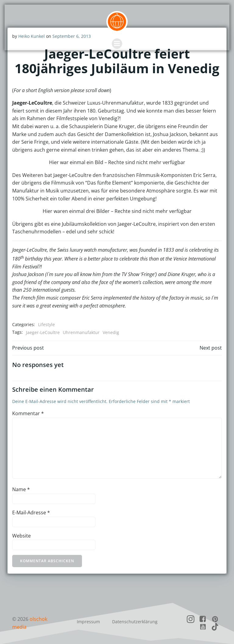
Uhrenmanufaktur (81, 332)
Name (21, 489)
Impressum (88, 621)
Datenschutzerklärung (135, 621)
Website (21, 535)
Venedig (111, 332)
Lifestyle (46, 324)
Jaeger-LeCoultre (43, 332)
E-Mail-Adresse (31, 512)
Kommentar (28, 413)
